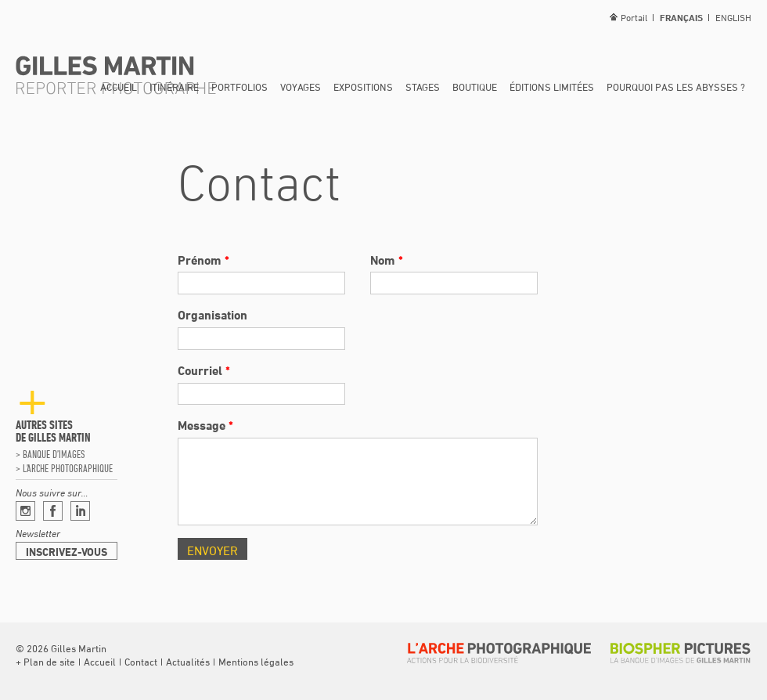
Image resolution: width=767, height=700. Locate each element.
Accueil (119, 87)
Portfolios (239, 87)
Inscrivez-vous (67, 552)
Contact (141, 662)
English (733, 17)
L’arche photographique (68, 468)
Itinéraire (174, 87)
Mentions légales (256, 662)
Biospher (681, 653)
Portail (634, 17)
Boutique (475, 87)
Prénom (203, 260)
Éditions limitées (552, 87)
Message (205, 425)
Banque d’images (54, 454)
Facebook (53, 511)
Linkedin (80, 511)
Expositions (363, 87)
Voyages (301, 87)
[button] (45, 662)
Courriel (204, 370)
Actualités (188, 662)
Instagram (25, 511)
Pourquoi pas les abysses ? (676, 87)
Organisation (212, 315)
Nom (387, 260)
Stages (423, 87)
